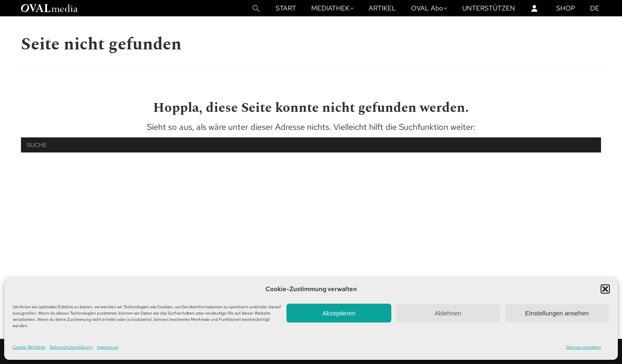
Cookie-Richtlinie (29, 347)
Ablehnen (448, 313)
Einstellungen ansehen (557, 313)
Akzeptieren (339, 313)
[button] (605, 289)
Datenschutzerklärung (71, 347)
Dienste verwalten (584, 347)
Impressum (108, 347)
